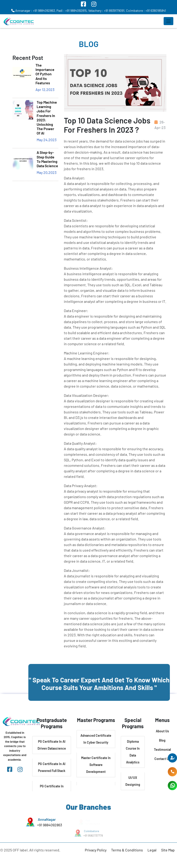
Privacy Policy (96, 850)
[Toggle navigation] (168, 21)
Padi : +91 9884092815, (72, 10)
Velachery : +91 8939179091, (107, 10)
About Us (162, 731)
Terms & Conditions (127, 850)
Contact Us (162, 759)
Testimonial (162, 750)
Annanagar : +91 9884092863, (34, 10)
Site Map (168, 850)
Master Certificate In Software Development (96, 765)
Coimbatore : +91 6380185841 (146, 10)
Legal (152, 850)
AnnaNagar (47, 819)
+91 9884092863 (49, 825)
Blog (162, 740)
